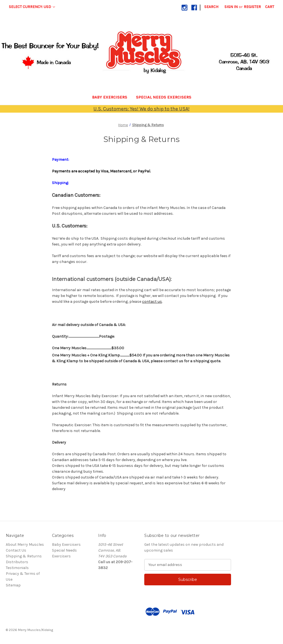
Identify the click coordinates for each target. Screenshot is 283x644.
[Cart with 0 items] (270, 7)
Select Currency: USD (32, 7)
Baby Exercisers (110, 97)
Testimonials (17, 568)
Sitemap (13, 585)
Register (252, 7)
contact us (152, 302)
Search (211, 7)
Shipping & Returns (24, 556)
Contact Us (16, 550)
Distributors (17, 562)
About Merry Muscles (25, 545)
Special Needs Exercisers (164, 97)
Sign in (231, 7)
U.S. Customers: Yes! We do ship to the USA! (141, 109)
